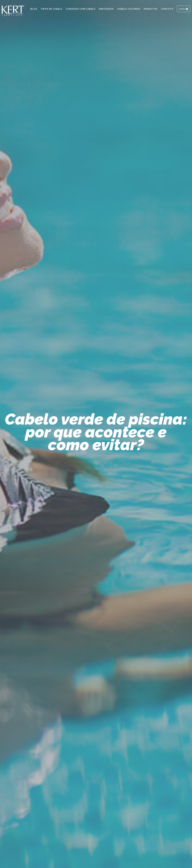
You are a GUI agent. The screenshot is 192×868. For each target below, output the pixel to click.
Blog (34, 9)
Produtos (151, 9)
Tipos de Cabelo (52, 9)
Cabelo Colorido (129, 9)
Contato (167, 9)
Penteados (106, 9)
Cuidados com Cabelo (81, 9)
